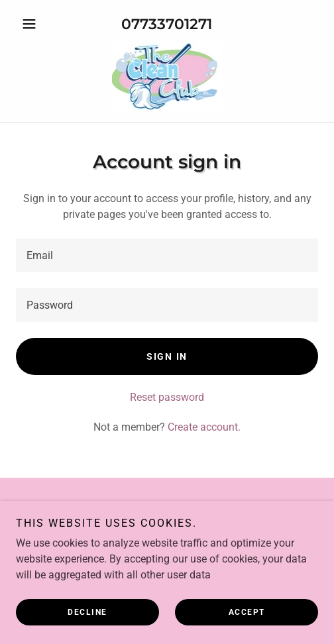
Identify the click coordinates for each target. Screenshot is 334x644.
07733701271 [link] (167, 24)
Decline (87, 612)
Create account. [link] (204, 427)
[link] (167, 77)
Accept (247, 612)
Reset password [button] (167, 397)
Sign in (167, 356)
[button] (38, 24)
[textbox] (167, 255)
